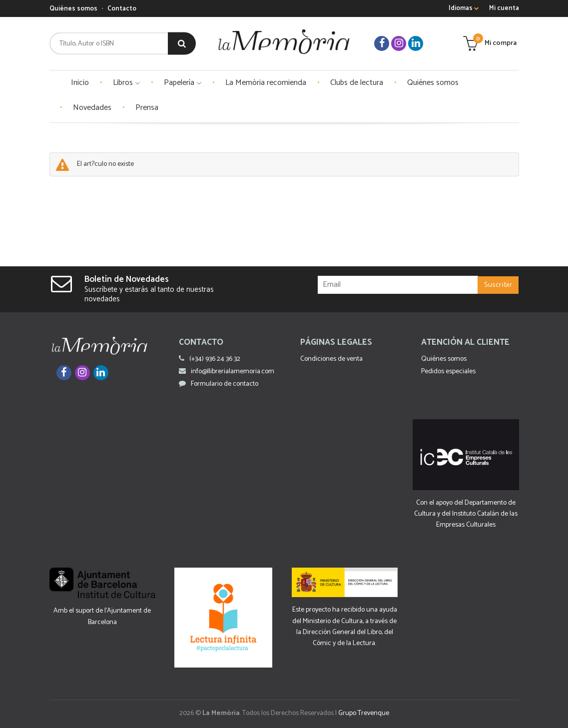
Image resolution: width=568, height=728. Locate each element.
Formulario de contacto (219, 384)
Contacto (122, 9)
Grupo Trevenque (364, 713)
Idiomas (464, 8)
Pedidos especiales (448, 371)
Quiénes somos (73, 9)
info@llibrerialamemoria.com (227, 371)
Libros (126, 83)
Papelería (183, 83)
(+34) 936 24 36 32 (215, 359)
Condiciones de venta (331, 359)
